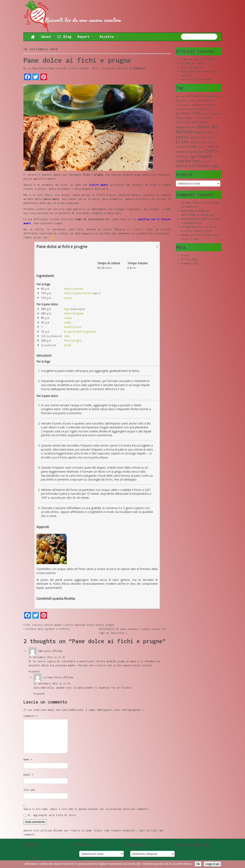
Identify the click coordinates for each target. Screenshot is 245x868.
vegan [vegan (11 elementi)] (192, 157)
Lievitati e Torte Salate (72, 68)
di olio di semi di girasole (80, 332)
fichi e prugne (73, 340)
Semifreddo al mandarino (197, 215)
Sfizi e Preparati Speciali (110, 68)
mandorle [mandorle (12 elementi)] (182, 127)
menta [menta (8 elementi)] (193, 127)
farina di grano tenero (78, 293)
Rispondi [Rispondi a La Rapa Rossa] (39, 694)
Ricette (109, 37)
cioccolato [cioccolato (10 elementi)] (183, 105)
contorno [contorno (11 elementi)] (198, 105)
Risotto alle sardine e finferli (48, 629)
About (46, 37)
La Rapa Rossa (37, 68)
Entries (189, 259)
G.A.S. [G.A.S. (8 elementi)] (210, 109)
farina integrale (74, 313)
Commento (31, 716)
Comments (189, 263)
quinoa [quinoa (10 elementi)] (195, 142)
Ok (198, 864)
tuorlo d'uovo (73, 327)
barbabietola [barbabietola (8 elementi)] (213, 96)
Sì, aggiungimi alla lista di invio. (50, 815)
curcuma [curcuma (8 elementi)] (180, 109)
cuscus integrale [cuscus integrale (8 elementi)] (195, 109)
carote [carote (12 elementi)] (201, 100)
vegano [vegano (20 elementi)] (205, 156)
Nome (28, 759)
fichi (27, 625)
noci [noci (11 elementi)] (210, 132)
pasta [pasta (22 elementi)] (182, 137)
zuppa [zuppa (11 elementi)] (215, 166)
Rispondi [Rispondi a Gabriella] (34, 671)
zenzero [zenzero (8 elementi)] (206, 161)
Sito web (29, 790)
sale (67, 336)
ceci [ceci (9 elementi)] (210, 101)
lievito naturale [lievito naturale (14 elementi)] (192, 122)
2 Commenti (138, 68)
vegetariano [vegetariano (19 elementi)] (188, 161)
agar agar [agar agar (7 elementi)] (180, 96)
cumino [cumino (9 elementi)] (210, 105)
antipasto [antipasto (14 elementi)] (195, 96)
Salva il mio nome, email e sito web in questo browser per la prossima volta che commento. (86, 809)
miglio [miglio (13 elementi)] (200, 132)
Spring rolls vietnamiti (197, 79)
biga (67, 309)
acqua (68, 298)
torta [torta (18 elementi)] (181, 156)
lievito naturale (74, 289)
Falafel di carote (193, 63)
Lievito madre (52, 625)
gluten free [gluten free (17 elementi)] (188, 113)
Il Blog (64, 37)
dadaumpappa (189, 219)
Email (28, 775)
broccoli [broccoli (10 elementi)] (182, 101)
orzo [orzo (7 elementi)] (216, 133)
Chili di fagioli (192, 67)
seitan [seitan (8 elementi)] (202, 147)
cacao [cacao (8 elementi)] (192, 101)
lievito (37, 625)
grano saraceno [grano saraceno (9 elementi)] (212, 114)
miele (68, 322)
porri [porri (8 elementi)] (211, 138)
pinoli (68, 345)
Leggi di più (212, 864)
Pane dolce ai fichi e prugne (77, 60)
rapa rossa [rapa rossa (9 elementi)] (207, 142)
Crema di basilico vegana (198, 59)
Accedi (185, 255)
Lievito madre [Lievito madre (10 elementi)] (203, 118)
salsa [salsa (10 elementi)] (179, 147)
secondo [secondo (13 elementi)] (191, 146)
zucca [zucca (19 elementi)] (181, 166)
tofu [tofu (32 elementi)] (211, 151)
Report (86, 37)
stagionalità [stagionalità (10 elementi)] (195, 152)
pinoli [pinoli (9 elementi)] (202, 137)
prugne (110, 625)
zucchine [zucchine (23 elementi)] (199, 165)
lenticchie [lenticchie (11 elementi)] (184, 118)
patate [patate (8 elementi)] (193, 138)
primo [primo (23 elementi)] (182, 142)
